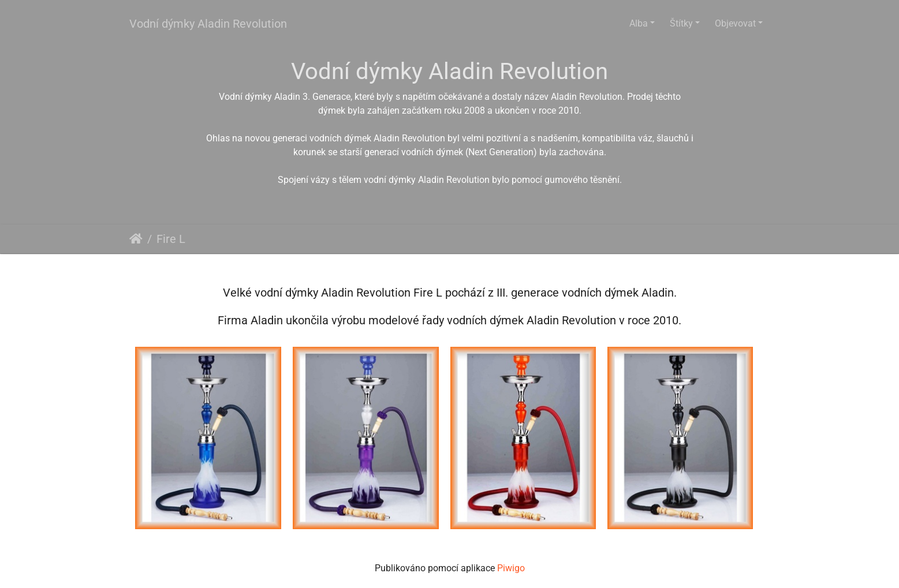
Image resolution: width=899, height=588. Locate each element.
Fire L (171, 239)
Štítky (681, 23)
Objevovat (735, 23)
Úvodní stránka (136, 239)
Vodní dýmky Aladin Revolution (208, 24)
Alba (639, 23)
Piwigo (511, 568)
